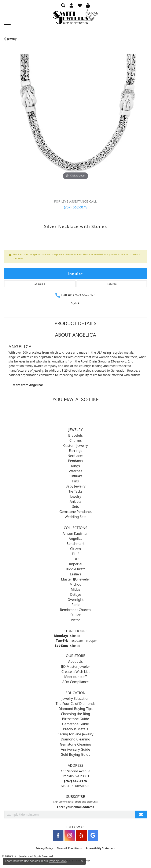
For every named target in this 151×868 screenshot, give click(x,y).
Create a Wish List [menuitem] (75, 672)
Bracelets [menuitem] (76, 435)
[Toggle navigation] (7, 24)
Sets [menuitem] (75, 507)
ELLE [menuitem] (76, 554)
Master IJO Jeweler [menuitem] (75, 579)
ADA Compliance (75, 682)
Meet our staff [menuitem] (75, 677)
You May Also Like (76, 399)
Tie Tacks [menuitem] (76, 491)
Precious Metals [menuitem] (75, 729)
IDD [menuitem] (76, 559)
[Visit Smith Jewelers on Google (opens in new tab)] (93, 835)
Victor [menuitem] (75, 620)
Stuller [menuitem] (75, 615)
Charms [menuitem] (75, 440)
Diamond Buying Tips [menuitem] (75, 709)
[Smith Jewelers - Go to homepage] (75, 18)
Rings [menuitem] (75, 466)
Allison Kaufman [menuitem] (75, 533)
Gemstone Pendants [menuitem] (76, 512)
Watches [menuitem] (75, 471)
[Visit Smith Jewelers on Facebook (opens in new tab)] (58, 835)
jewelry (12, 39)
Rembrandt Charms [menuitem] (76, 610)
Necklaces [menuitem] (76, 456)
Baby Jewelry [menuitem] (76, 486)
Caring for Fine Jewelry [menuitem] (76, 734)
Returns (112, 284)
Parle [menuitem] (75, 605)
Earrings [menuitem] (76, 451)
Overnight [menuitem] (75, 600)
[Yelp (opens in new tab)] (81, 835)
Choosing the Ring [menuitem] (75, 714)
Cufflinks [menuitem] (75, 476)
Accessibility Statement (101, 848)
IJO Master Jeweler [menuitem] (75, 667)
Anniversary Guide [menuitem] (75, 749)
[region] (75, 125)
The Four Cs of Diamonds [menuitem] (76, 704)
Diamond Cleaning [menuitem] (75, 739)
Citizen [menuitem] (76, 549)
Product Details (75, 323)
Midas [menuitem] (75, 589)
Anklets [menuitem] (75, 501)
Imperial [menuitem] (75, 564)
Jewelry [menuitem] (75, 496)
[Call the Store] (76, 781)
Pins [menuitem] (75, 481)
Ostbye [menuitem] (76, 594)
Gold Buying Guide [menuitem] (75, 754)
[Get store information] (75, 786)
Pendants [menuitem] (76, 461)
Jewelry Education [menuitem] (75, 699)
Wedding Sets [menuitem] (76, 517)
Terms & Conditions (69, 848)
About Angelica (75, 335)
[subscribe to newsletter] (141, 815)
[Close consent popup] (82, 861)
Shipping (40, 284)
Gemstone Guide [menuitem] (75, 724)
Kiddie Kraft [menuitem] (75, 569)
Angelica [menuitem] (75, 539)
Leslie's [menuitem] (76, 574)
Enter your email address (75, 807)
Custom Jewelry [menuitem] (75, 446)
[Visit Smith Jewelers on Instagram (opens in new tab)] (70, 835)
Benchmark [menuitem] (75, 544)
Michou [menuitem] (75, 584)
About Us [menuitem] (76, 661)
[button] (63, 5)
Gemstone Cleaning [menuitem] (75, 744)
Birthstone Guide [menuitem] (75, 719)
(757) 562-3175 (76, 207)
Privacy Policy (44, 848)
